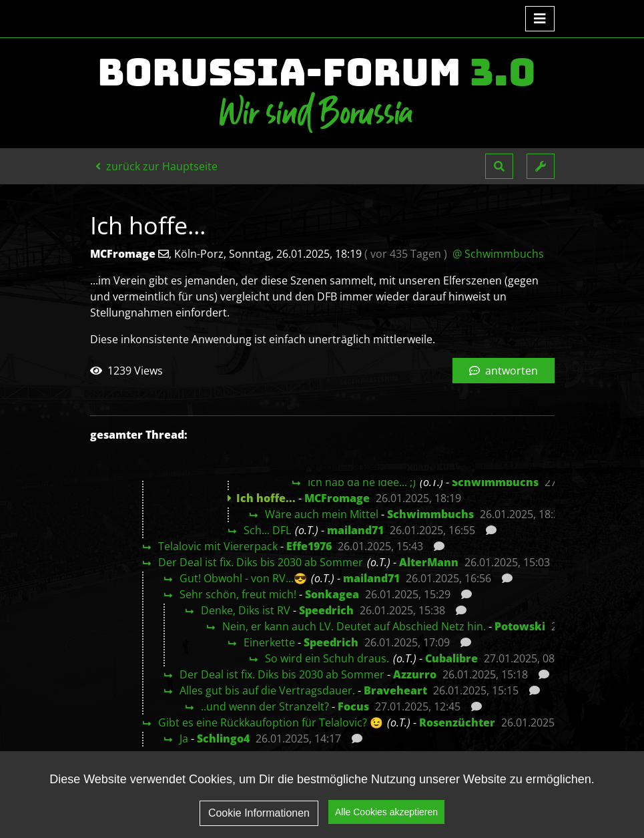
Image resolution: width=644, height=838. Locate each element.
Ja (184, 739)
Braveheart (395, 690)
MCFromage (337, 498)
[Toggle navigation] (540, 19)
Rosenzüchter (457, 722)
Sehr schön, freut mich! (238, 594)
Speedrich (326, 610)
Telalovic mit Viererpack (218, 546)
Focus (353, 706)
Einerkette (269, 642)
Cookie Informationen (259, 815)
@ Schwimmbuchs (498, 254)
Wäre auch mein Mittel (322, 514)
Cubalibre (451, 658)
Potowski (520, 626)
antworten (504, 371)
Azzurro (415, 674)
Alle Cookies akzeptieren (386, 814)
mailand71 (355, 530)
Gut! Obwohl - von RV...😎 (243, 578)
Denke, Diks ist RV (246, 610)
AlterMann (429, 562)
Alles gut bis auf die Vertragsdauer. (267, 690)
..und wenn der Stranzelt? (265, 706)
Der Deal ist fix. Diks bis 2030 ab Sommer (261, 562)
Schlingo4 (223, 739)
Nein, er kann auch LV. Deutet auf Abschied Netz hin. (354, 626)
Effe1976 (309, 546)
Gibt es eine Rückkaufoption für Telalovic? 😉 (271, 722)
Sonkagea (332, 594)
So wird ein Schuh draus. (327, 658)
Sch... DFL (267, 530)
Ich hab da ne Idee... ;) (362, 482)
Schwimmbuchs (495, 482)
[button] (499, 166)
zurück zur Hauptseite (156, 166)
